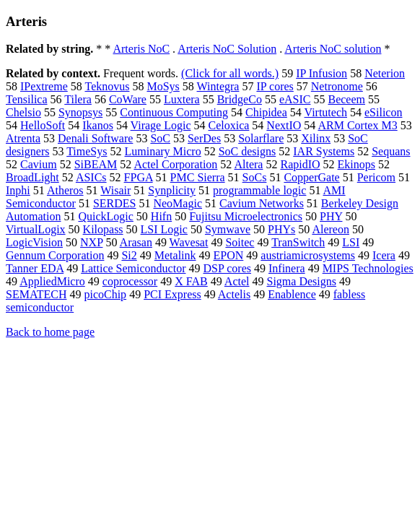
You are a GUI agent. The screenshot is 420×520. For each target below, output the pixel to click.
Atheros (65, 190)
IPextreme (44, 86)
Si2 (129, 255)
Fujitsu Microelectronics (246, 216)
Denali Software (95, 138)
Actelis (234, 294)
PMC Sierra (198, 177)
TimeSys (87, 151)
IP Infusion (321, 73)
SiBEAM (96, 164)
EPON (229, 255)
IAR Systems (324, 151)
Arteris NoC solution (333, 49)
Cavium (39, 164)
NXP (91, 242)
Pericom (376, 177)
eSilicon (383, 112)
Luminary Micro (162, 151)
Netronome (337, 86)
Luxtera (182, 99)
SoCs (255, 177)
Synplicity (172, 190)
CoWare (128, 99)
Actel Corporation (175, 164)
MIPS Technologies (368, 268)
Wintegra (218, 86)
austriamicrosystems (308, 255)
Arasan (136, 242)
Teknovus (107, 86)
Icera (384, 255)
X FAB (191, 281)
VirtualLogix (36, 229)
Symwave (228, 229)
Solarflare (261, 138)
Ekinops (356, 164)
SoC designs (248, 151)
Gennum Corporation (55, 255)
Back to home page (50, 332)
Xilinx (316, 138)
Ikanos (98, 125)
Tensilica (27, 99)
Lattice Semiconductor (133, 268)
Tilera (78, 99)
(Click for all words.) (230, 73)
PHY (331, 216)
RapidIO (300, 164)
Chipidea (266, 112)
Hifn (161, 216)
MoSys (163, 86)
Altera (248, 164)
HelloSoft (43, 125)
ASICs (91, 177)
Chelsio (23, 112)
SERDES (115, 203)
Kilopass (103, 229)
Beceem (346, 99)
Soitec (240, 242)
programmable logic (259, 190)
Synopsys (80, 112)
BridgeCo (240, 99)
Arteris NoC (141, 49)
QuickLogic (105, 216)
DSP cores (227, 268)
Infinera (287, 268)
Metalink (175, 255)
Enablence (292, 294)
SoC (160, 138)
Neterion (385, 73)
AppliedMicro (52, 281)
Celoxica (228, 125)
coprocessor (130, 281)
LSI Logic (164, 229)
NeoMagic (178, 203)
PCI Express (172, 294)
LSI (351, 242)
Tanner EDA (35, 268)
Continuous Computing (174, 112)
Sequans (391, 151)
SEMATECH (36, 294)
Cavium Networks (262, 203)
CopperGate (311, 177)
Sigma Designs (301, 281)
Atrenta (23, 138)
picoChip (105, 294)
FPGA (139, 177)
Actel (237, 281)
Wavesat (189, 242)
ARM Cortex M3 (357, 125)
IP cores (275, 86)
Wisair (115, 190)
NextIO (284, 125)
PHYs (281, 229)
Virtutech (326, 112)
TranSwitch (298, 242)
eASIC (295, 99)
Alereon (331, 229)
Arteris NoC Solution (227, 49)
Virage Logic (161, 125)
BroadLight (32, 177)
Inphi (18, 190)
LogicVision (34, 242)
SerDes (204, 138)
